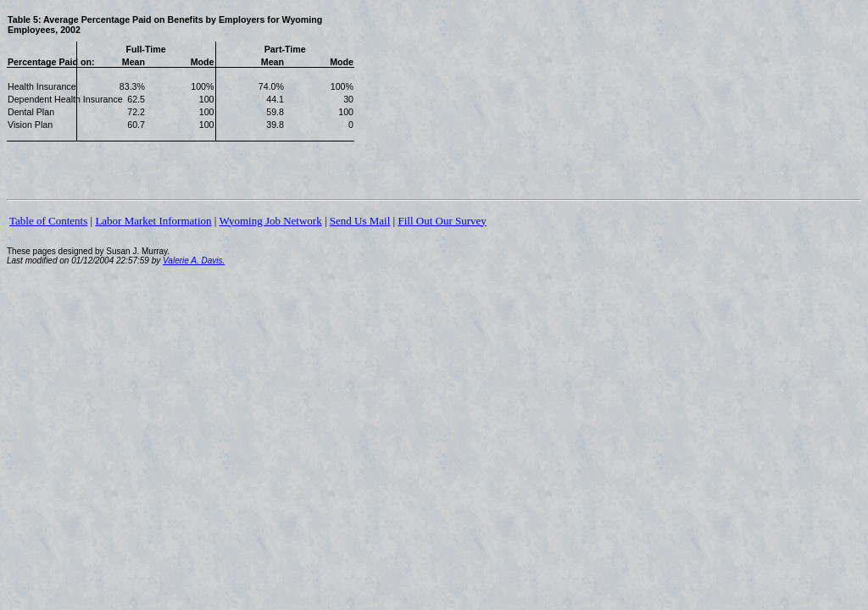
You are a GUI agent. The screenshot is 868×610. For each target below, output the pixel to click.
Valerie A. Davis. (194, 261)
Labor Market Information (153, 221)
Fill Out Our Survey (442, 221)
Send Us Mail (360, 221)
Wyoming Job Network (270, 221)
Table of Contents (48, 221)
